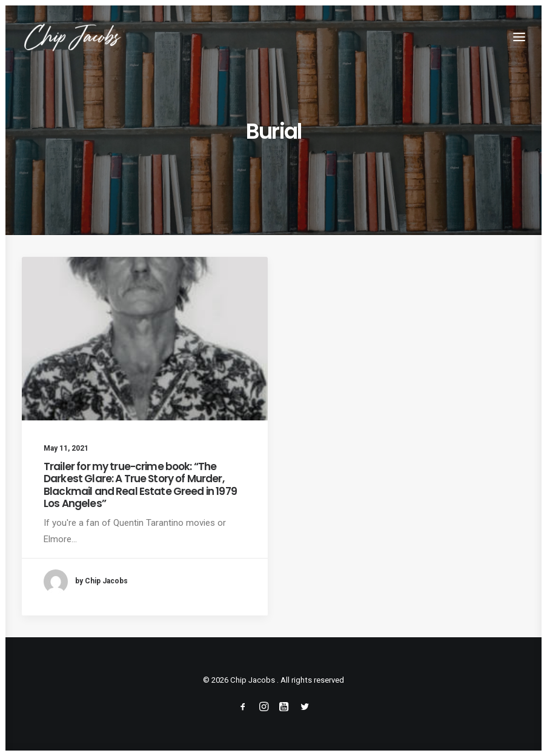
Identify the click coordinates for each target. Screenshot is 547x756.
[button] (519, 37)
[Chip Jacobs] (72, 37)
